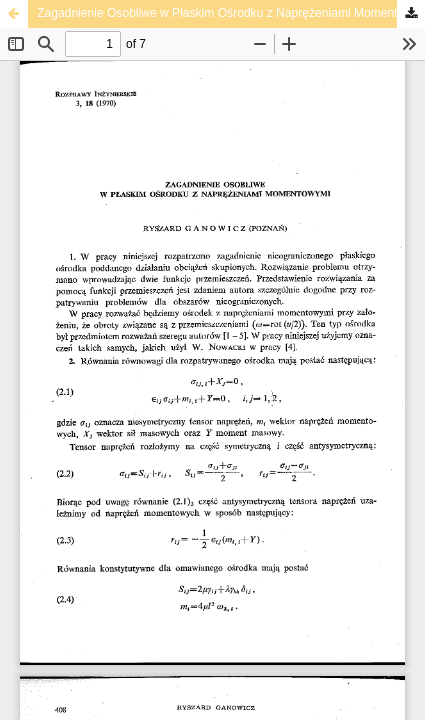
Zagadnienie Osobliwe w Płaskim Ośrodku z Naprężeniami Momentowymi (231, 13)
